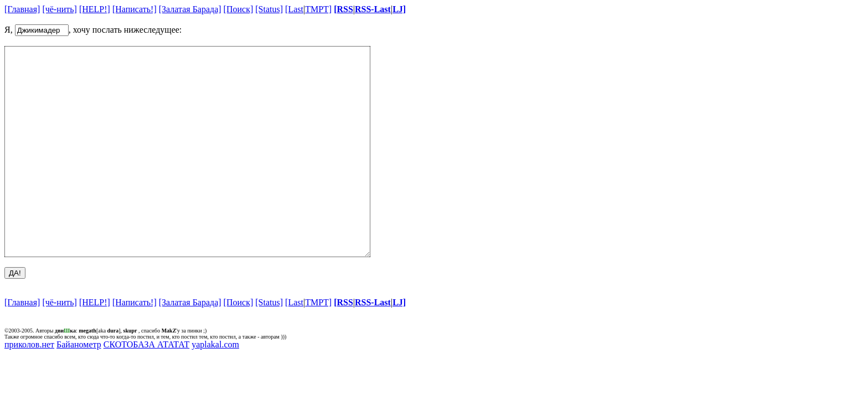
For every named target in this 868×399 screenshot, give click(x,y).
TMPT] (318, 9)
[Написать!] (135, 9)
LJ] (399, 9)
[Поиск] (239, 9)
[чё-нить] (60, 9)
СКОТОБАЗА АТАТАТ (147, 386)
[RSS (343, 9)
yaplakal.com (215, 386)
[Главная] (22, 9)
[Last (294, 9)
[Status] (269, 9)
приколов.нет (29, 386)
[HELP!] (95, 9)
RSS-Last (373, 9)
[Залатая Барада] (190, 9)
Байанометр (79, 386)
